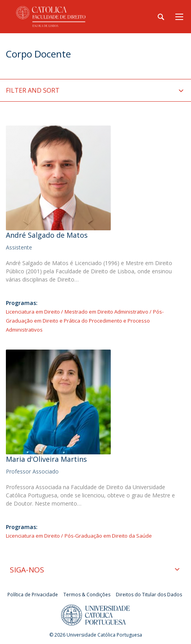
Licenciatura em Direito (33, 312)
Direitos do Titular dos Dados (149, 595)
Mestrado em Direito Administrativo (106, 312)
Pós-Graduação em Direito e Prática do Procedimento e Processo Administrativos (85, 321)
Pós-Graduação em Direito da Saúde (108, 536)
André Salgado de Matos (47, 235)
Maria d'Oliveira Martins (46, 459)
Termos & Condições (87, 595)
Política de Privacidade (33, 595)
